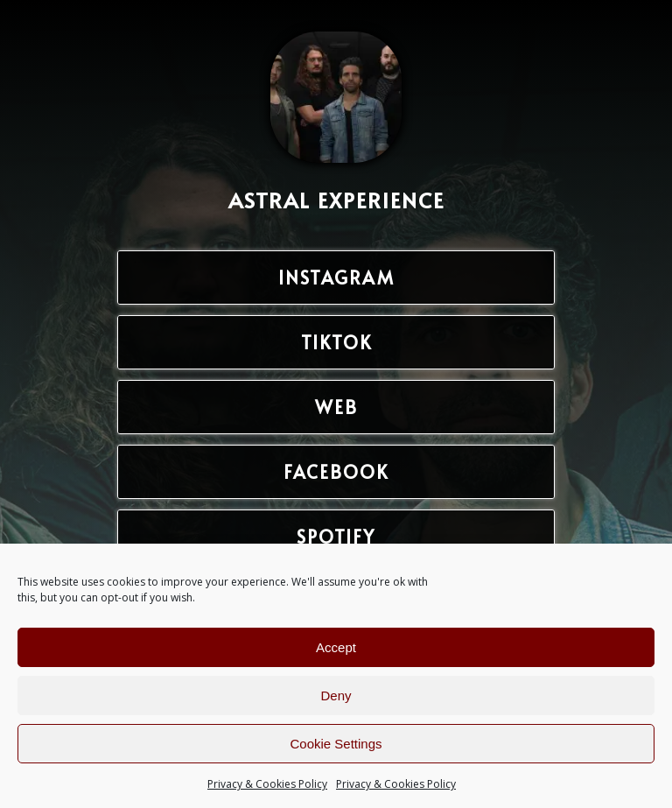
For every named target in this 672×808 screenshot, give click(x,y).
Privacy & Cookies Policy (267, 784)
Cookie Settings (336, 744)
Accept (336, 647)
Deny (336, 696)
